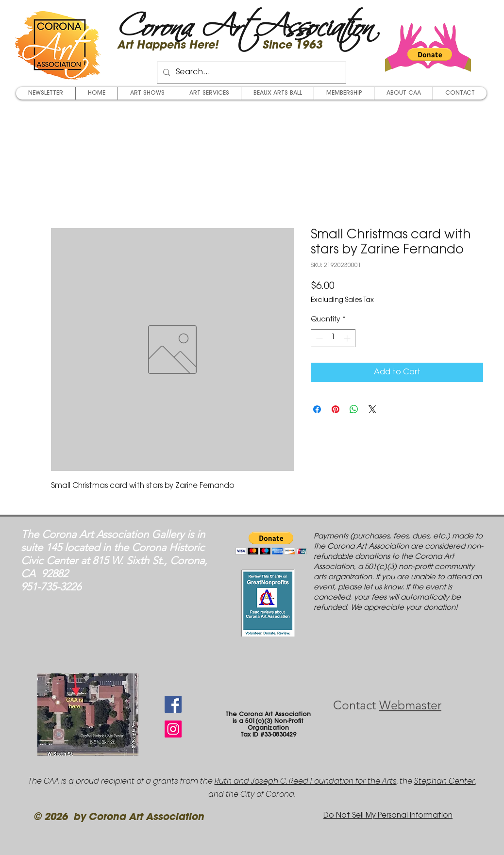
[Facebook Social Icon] (173, 704)
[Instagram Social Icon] (173, 729)
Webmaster (410, 705)
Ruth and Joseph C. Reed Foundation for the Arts (306, 781)
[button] (430, 54)
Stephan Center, (445, 781)
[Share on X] (372, 409)
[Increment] (348, 338)
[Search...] (251, 73)
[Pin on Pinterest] (336, 409)
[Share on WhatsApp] (354, 409)
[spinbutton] (333, 338)
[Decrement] (318, 338)
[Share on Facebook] (317, 409)
